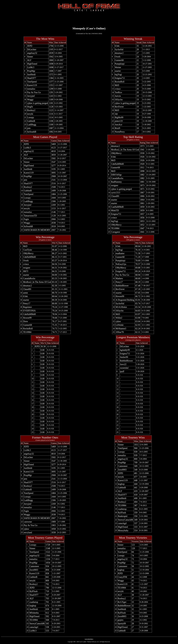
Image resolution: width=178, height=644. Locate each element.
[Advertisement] (89, 19)
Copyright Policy (89, 639)
